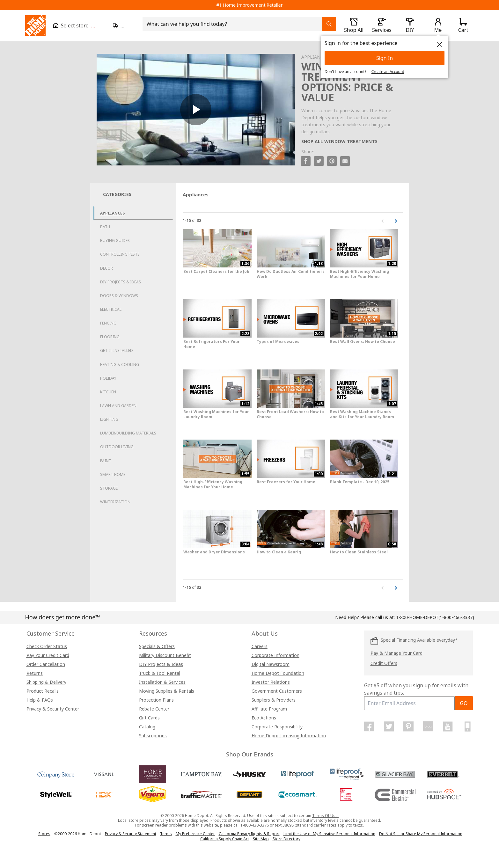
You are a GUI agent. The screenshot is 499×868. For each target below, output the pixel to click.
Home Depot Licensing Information (289, 736)
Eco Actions (264, 718)
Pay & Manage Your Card (396, 653)
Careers (260, 646)
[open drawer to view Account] (438, 26)
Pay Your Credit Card (48, 655)
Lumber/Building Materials (128, 433)
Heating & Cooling (120, 365)
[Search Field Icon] (329, 24)
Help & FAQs (40, 700)
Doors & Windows (119, 296)
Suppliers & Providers (274, 700)
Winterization (115, 502)
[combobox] (234, 24)
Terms (166, 834)
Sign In (385, 58)
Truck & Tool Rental (160, 673)
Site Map (261, 839)
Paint (106, 461)
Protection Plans (156, 700)
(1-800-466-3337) (435, 617)
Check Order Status (47, 646)
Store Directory (286, 839)
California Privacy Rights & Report (249, 834)
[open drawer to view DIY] (410, 26)
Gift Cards (149, 718)
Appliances (112, 213)
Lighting (109, 419)
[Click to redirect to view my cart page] (463, 26)
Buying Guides (115, 241)
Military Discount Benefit (165, 655)
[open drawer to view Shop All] (354, 26)
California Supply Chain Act (225, 839)
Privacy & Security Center (53, 709)
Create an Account (388, 72)
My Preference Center (195, 834)
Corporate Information (275, 655)
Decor (106, 268)
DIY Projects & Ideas (121, 282)
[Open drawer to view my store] (79, 26)
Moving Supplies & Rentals (167, 691)
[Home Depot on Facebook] (369, 726)
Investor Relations (271, 682)
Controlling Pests (120, 254)
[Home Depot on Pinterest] (408, 726)
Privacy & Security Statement (131, 834)
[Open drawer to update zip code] (124, 26)
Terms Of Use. (325, 816)
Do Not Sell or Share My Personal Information (421, 834)
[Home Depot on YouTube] (448, 726)
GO (464, 703)
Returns (35, 673)
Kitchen (108, 392)
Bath (105, 227)
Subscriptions (153, 736)
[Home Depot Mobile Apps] (467, 726)
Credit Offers (384, 663)
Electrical (111, 309)
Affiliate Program (269, 709)
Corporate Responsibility (277, 727)
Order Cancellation (46, 664)
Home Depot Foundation (278, 673)
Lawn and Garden (118, 406)
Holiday (108, 378)
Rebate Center (154, 709)
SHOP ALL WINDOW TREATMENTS (339, 141)
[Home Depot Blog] (428, 726)
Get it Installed (117, 350)
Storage (109, 488)
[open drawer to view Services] (382, 26)
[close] (439, 45)
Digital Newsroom (271, 664)
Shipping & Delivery (46, 682)
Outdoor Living (117, 447)
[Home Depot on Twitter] (389, 726)
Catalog (147, 727)
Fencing (108, 323)
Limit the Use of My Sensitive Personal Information (329, 834)
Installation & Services (162, 682)
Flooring (110, 337)
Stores (44, 834)
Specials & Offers (157, 646)
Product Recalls (43, 691)
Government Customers (277, 691)
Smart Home (113, 474)
